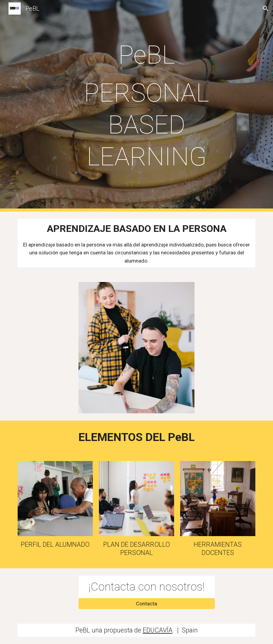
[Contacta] (147, 603)
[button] (266, 9)
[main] (147, 106)
